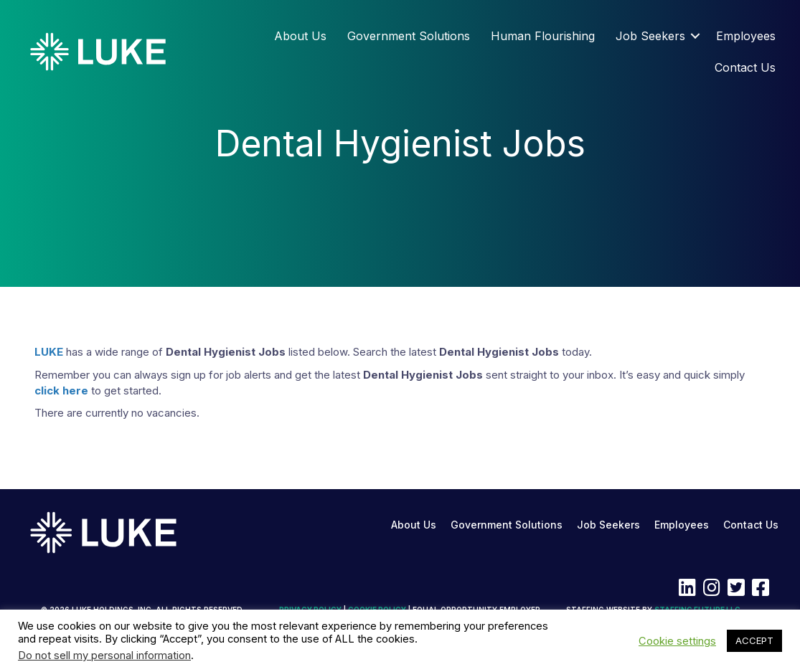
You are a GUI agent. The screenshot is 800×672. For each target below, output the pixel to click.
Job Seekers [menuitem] (650, 36)
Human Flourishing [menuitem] (543, 36)
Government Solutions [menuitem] (409, 36)
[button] (695, 36)
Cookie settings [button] (677, 641)
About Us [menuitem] (300, 36)
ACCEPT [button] (754, 640)
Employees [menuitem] (746, 36)
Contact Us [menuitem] (745, 67)
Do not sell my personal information (104, 656)
